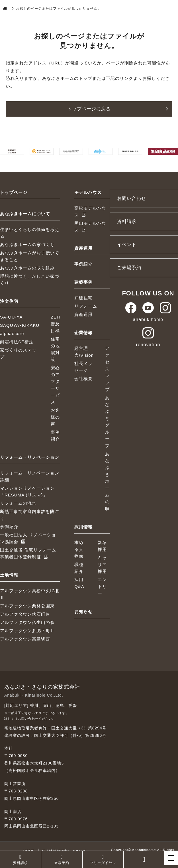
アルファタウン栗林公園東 (27, 606)
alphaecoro (12, 333)
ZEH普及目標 (55, 324)
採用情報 (83, 527)
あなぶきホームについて (25, 214)
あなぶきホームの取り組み (27, 268)
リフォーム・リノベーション (30, 457)
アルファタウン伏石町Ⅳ (25, 614)
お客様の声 (55, 417)
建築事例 (83, 282)
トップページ (14, 192)
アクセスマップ (107, 369)
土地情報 (9, 575)
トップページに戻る (89, 109)
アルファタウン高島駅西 (25, 639)
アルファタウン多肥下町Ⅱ (27, 631)
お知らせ (83, 612)
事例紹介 (9, 527)
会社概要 (83, 379)
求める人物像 (79, 549)
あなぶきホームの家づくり (27, 245)
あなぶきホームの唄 (107, 481)
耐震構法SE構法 (17, 342)
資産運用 (83, 248)
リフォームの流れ (18, 503)
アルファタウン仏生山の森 (27, 622)
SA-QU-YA (11, 317)
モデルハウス (88, 192)
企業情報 (83, 333)
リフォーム (86, 306)
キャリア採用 (102, 564)
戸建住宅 (83, 298)
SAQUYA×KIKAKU (20, 325)
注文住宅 (9, 301)
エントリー (102, 586)
